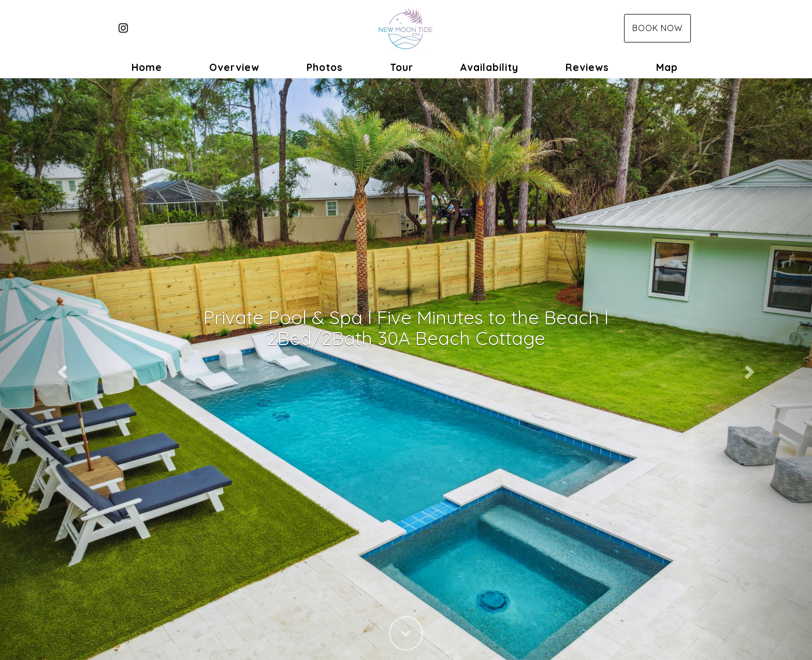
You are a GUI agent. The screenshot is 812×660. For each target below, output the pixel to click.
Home (147, 67)
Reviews (587, 67)
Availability (489, 67)
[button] (61, 369)
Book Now (657, 28)
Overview (234, 67)
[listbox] (406, 369)
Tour (402, 67)
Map (667, 67)
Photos (325, 67)
